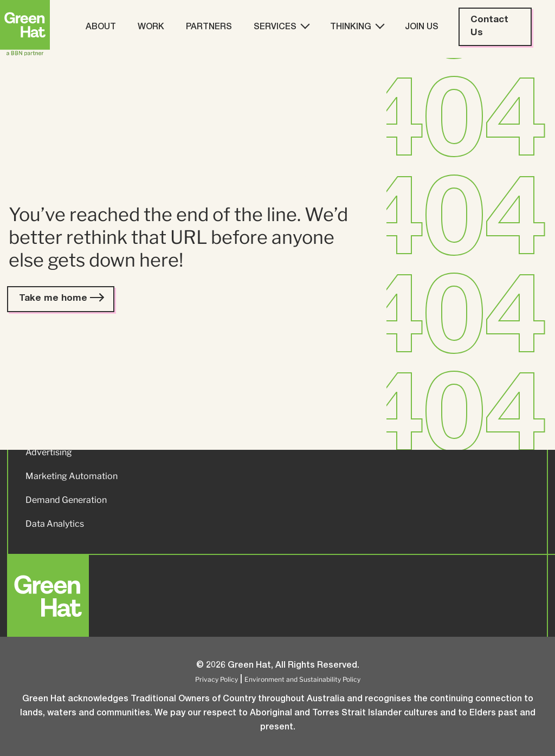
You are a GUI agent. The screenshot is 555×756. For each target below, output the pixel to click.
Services (281, 27)
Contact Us (489, 27)
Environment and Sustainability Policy (302, 679)
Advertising (49, 452)
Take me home (61, 299)
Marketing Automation (72, 476)
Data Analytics (55, 524)
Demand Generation (66, 500)
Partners (209, 28)
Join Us (422, 28)
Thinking (357, 27)
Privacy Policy (217, 679)
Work (151, 28)
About (101, 28)
